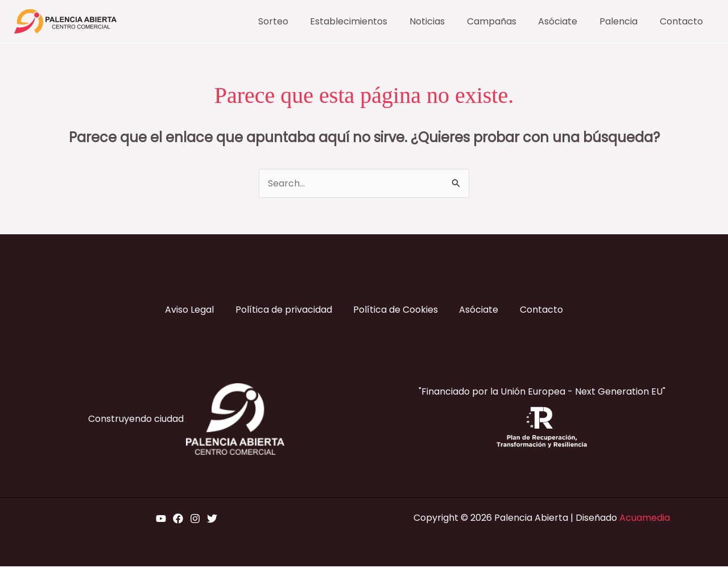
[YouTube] (161, 520)
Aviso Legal (187, 311)
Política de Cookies (396, 311)
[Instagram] (195, 520)
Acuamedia (645, 519)
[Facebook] (178, 520)
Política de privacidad (282, 311)
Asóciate (480, 311)
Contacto (544, 311)
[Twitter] (212, 520)
